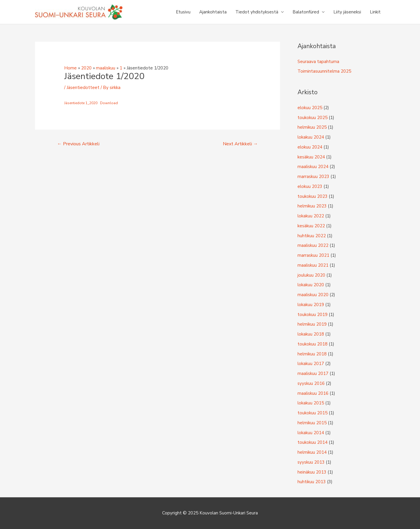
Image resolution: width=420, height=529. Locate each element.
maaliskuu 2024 (313, 167)
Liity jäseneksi (347, 12)
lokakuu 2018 (311, 334)
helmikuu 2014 (312, 452)
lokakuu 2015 (311, 403)
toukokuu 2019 (313, 315)
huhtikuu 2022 (312, 236)
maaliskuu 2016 (313, 393)
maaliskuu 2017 (313, 373)
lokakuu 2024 (311, 137)
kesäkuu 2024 (311, 157)
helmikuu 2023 (312, 206)
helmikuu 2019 (312, 324)
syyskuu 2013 (311, 462)
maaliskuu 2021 (313, 265)
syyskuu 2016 (311, 383)
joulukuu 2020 (311, 275)
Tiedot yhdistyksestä (257, 12)
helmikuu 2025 (312, 127)
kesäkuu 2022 (311, 226)
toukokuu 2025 (313, 118)
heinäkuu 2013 (312, 472)
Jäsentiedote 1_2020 (81, 103)
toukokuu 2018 (313, 344)
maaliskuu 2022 (313, 245)
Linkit (375, 12)
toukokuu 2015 (313, 413)
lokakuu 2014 (311, 433)
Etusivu (183, 12)
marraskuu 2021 (313, 255)
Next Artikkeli (240, 144)
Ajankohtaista (213, 12)
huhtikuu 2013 (312, 482)
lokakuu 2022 (311, 216)
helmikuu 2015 (312, 423)
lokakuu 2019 (311, 305)
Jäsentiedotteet (83, 88)
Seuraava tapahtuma (318, 62)
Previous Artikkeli (78, 144)
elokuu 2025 (310, 108)
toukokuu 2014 (313, 442)
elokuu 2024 (310, 147)
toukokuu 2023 (313, 196)
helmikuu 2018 (312, 354)
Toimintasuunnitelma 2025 (324, 71)
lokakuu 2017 (311, 364)
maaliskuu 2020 (313, 295)
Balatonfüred (306, 12)
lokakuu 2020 (311, 285)
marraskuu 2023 (313, 177)
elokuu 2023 (310, 186)
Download (109, 103)
